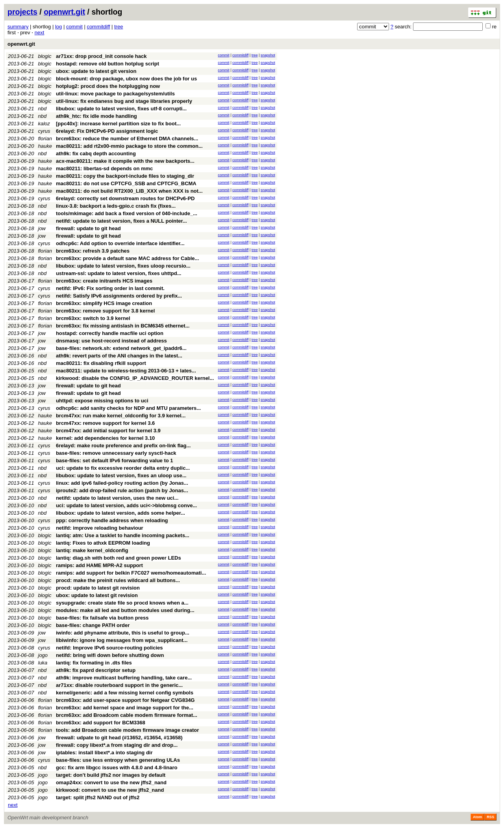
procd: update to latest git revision (98, 588)
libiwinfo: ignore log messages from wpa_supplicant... (122, 640)
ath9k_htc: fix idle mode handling (96, 116)
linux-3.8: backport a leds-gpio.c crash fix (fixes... (116, 206)
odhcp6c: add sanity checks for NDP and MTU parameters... (128, 408)
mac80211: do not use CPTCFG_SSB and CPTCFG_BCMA (126, 183)
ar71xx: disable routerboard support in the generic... (119, 685)
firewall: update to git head (88, 228)
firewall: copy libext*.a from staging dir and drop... (117, 745)
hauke (45, 146)
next (40, 33)
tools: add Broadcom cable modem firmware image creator (127, 730)
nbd (43, 109)
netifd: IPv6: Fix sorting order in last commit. (110, 288)
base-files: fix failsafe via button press (102, 618)
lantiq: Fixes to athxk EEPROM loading (103, 543)
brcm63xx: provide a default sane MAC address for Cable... (127, 258)
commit (74, 27)
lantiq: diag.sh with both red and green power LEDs (119, 558)
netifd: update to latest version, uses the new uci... (117, 498)
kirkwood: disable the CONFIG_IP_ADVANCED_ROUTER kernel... (135, 378)
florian (45, 139)
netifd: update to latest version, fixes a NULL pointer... (121, 221)
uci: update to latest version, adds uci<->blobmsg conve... (126, 505)
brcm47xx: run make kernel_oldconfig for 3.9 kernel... (121, 416)
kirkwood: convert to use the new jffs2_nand (110, 790)
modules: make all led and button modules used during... (125, 610)
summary (18, 27)
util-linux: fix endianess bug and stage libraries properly (124, 101)
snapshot (268, 55)
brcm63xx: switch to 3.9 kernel (93, 318)
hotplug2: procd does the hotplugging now (108, 86)
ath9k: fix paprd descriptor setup (96, 670)
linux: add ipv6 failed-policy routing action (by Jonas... (122, 483)
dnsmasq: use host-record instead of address (111, 341)
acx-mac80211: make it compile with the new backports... (125, 161)
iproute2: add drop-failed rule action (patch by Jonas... (122, 490)
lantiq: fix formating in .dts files (94, 663)
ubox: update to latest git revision (97, 595)
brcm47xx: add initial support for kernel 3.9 (108, 431)
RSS (490, 817)
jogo (43, 655)
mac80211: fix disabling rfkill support (101, 363)
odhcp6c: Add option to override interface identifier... (120, 243)
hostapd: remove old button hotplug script (107, 64)
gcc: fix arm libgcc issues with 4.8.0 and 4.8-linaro (117, 768)
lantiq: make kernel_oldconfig (92, 550)
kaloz (44, 124)
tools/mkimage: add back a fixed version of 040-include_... (127, 213)
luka (43, 663)
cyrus (44, 131)
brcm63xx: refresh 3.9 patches (93, 251)
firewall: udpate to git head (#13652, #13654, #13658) (119, 738)
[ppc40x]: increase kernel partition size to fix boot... (118, 124)
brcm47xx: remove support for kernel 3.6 (105, 423)
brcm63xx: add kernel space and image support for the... (125, 708)
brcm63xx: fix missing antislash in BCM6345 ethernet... (123, 326)
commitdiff (98, 27)
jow (42, 228)
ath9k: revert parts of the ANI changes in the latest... (119, 356)
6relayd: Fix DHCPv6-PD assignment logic (107, 131)
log (58, 27)
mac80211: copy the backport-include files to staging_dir (125, 176)
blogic (45, 56)
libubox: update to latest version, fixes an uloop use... (121, 475)
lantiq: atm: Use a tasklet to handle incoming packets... (123, 535)
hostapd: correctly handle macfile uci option (110, 333)
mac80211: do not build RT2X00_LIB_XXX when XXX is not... (129, 191)
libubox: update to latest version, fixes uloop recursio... (123, 266)
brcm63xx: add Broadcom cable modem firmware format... (127, 715)
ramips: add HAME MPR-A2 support (99, 565)
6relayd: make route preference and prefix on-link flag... (123, 446)
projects (22, 12)
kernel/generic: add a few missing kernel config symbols (125, 693)
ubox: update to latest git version (96, 71)
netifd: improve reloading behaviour (100, 528)
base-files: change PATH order (93, 625)
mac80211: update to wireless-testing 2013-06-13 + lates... (126, 371)
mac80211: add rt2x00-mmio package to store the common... (129, 146)
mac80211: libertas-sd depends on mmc (104, 168)
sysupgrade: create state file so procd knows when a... (122, 603)
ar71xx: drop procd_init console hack (101, 56)
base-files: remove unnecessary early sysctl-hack (116, 453)
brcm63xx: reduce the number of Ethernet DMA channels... (127, 139)
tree (119, 27)
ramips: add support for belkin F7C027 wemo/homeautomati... (131, 573)
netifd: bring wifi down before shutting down (110, 655)
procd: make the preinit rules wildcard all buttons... (118, 580)
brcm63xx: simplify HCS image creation (104, 303)
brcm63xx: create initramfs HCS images (104, 281)
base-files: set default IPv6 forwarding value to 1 (115, 461)
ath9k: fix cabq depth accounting (96, 154)
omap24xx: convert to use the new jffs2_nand (111, 782)
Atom (477, 817)
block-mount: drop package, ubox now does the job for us (126, 79)
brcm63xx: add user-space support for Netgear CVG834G (125, 700)
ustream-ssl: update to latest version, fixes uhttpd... (119, 273)
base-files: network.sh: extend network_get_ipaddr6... (121, 348)
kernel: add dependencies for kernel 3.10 (105, 438)
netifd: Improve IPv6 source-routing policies (109, 648)
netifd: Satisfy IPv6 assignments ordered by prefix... (119, 296)
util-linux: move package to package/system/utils (115, 94)
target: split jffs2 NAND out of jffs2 (98, 797)
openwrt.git (64, 12)
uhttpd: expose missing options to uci (102, 401)
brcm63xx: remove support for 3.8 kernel (105, 311)
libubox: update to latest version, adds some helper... (120, 513)
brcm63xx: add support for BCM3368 (101, 723)
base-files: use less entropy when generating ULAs (118, 760)
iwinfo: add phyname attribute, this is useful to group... (123, 633)
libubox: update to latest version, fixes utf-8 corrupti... (121, 109)
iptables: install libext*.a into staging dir (104, 753)
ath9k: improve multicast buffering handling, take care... (124, 678)
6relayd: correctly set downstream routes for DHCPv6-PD (125, 198)
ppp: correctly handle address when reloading (112, 520)
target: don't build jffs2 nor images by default (111, 775)
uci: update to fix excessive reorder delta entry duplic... (123, 468)
